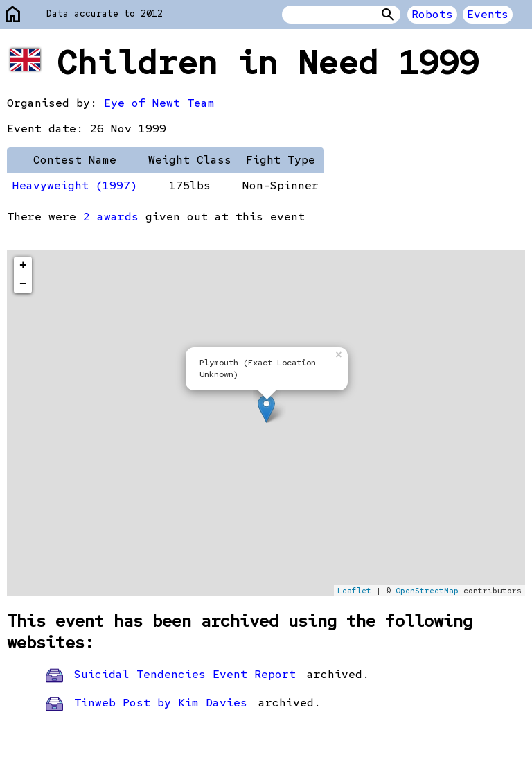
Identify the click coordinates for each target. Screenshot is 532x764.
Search (388, 15)
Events (488, 14)
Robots (432, 14)
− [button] (23, 284)
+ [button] (23, 266)
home (13, 15)
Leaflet (354, 591)
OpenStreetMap (427, 591)
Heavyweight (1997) (75, 185)
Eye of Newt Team (159, 103)
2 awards (111, 217)
